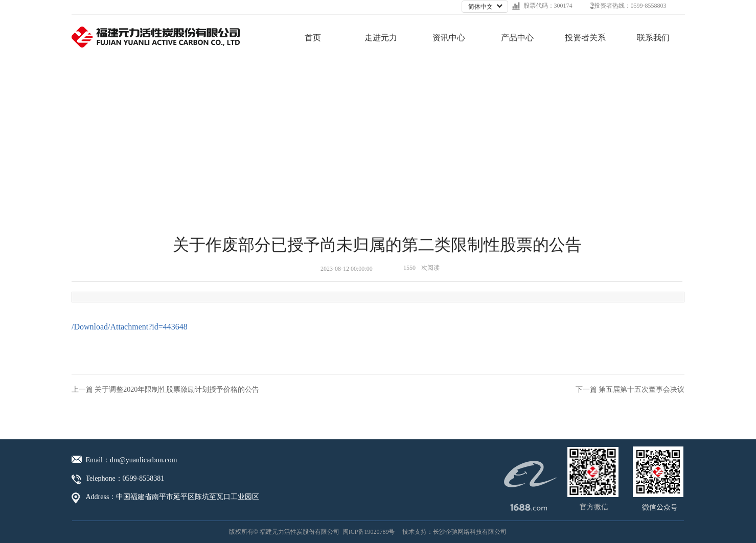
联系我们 (653, 38)
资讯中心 (449, 38)
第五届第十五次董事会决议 (642, 389)
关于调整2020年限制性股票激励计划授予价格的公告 (177, 389)
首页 (313, 38)
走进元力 (381, 38)
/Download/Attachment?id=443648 (130, 327)
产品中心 (517, 38)
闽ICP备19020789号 (369, 532)
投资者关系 (585, 38)
